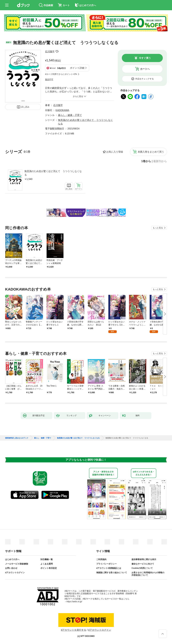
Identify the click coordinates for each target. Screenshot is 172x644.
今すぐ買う (145, 58)
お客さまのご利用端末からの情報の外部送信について (148, 574)
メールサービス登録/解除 (17, 564)
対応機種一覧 (47, 559)
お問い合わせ (11, 568)
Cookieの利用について (142, 568)
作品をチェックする (145, 79)
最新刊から (160, 161)
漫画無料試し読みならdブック (17, 438)
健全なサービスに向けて (143, 564)
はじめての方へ (12, 559)
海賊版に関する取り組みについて (112, 573)
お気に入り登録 (115, 152)
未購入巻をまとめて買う (151, 152)
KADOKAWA (62, 110)
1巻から (146, 161)
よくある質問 (47, 564)
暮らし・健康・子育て (70, 115)
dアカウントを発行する (74, 630)
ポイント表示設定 (49, 568)
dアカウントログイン (15, 573)
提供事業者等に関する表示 (144, 559)
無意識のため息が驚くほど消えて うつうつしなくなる (53, 173)
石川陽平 (50, 51)
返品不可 (49, 79)
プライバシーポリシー (106, 564)
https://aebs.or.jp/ (74, 602)
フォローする (57, 51)
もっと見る (158, 228)
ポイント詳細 (77, 68)
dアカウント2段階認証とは (109, 568)
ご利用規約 (101, 559)
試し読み (25, 107)
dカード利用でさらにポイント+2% (61, 74)
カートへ (145, 69)
